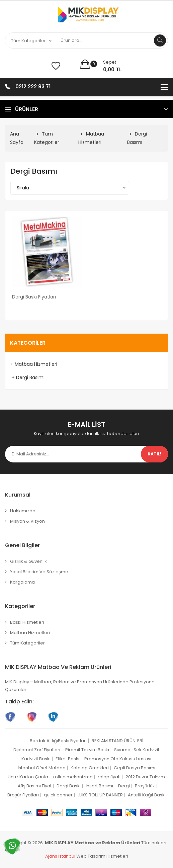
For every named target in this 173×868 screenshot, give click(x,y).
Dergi (124, 786)
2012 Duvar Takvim (145, 777)
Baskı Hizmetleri (27, 622)
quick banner (58, 795)
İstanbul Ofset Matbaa (42, 768)
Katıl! (154, 454)
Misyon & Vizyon (27, 521)
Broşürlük (145, 786)
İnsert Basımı (99, 786)
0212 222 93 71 (33, 86)
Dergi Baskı (69, 786)
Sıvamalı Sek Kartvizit (137, 750)
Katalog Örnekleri (90, 768)
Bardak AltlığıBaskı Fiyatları (58, 741)
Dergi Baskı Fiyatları (34, 297)
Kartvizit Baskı (36, 759)
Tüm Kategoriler (27, 643)
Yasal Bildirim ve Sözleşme (39, 572)
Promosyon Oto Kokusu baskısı (118, 759)
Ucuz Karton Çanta (28, 777)
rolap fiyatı (109, 777)
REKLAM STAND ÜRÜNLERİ (117, 741)
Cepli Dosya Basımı (135, 768)
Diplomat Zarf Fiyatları (37, 750)
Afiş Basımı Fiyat (35, 786)
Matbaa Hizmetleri (30, 633)
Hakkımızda (23, 511)
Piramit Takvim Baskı (87, 750)
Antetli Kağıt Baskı (147, 795)
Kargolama (22, 582)
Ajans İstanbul (60, 856)
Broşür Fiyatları (23, 795)
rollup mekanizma (73, 777)
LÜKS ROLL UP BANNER (100, 795)
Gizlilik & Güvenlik (28, 561)
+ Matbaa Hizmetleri (34, 364)
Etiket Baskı (67, 759)
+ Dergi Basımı (27, 377)
